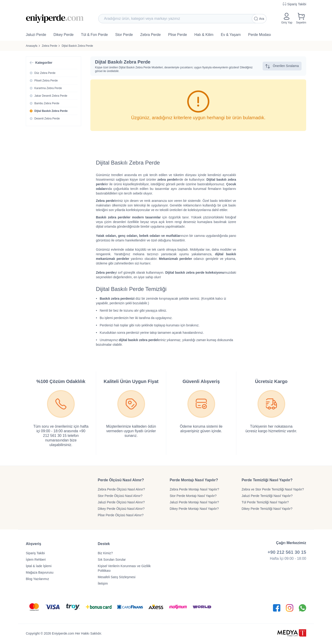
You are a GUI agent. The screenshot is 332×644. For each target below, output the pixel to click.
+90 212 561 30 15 (287, 552)
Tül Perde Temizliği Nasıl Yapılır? (265, 502)
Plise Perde (178, 35)
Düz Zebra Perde (45, 73)
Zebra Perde (150, 35)
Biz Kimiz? (105, 553)
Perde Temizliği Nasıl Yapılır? (267, 480)
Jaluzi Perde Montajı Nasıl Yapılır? (194, 502)
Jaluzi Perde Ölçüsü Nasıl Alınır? (121, 502)
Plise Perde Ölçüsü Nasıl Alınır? (121, 515)
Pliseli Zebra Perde (46, 81)
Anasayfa (32, 46)
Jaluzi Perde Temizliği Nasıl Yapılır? (267, 496)
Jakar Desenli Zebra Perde (51, 96)
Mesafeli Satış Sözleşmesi (117, 577)
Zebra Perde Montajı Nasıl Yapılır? (194, 489)
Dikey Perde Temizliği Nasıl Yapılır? (267, 509)
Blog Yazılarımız (37, 579)
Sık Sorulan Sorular (112, 560)
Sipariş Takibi (35, 553)
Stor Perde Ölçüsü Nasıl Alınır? (120, 496)
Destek (104, 544)
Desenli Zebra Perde (47, 119)
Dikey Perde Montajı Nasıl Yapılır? (194, 509)
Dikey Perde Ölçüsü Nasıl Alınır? (121, 509)
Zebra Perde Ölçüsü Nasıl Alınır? (121, 489)
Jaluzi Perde (36, 35)
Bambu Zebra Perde (47, 103)
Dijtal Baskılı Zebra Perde (77, 46)
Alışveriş (34, 544)
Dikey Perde (64, 35)
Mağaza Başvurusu (40, 572)
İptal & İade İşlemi (39, 566)
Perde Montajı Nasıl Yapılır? (194, 480)
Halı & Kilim (204, 35)
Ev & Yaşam (231, 35)
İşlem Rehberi (36, 560)
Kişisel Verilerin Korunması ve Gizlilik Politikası (124, 568)
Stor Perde (124, 35)
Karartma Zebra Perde (48, 88)
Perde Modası (260, 35)
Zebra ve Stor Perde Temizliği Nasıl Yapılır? (273, 489)
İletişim (103, 583)
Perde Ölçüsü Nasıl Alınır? (121, 480)
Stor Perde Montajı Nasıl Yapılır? (193, 496)
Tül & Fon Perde (94, 35)
